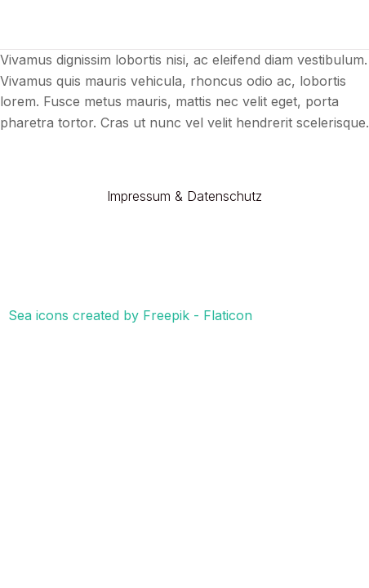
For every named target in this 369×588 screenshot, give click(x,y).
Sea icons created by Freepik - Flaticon (130, 315)
